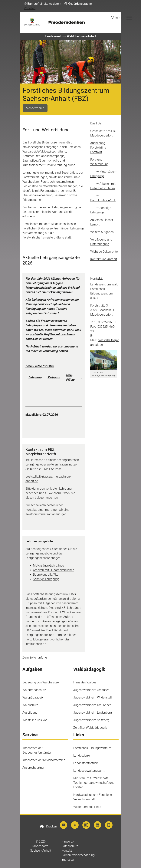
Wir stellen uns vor (35, 720)
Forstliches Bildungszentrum (92, 748)
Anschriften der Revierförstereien (44, 760)
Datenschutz (70, 846)
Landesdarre (82, 756)
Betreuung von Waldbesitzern (42, 682)
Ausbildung (30, 713)
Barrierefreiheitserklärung (78, 855)
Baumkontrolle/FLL (46, 575)
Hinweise (67, 842)
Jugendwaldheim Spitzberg (91, 720)
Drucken (48, 827)
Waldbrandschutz (34, 690)
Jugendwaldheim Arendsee (91, 690)
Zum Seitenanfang (35, 658)
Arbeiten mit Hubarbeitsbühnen (54, 570)
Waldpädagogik (33, 697)
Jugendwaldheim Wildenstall (93, 697)
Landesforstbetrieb (86, 763)
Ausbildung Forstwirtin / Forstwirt (98, 148)
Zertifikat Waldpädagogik (90, 728)
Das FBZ (96, 123)
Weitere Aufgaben (102, 232)
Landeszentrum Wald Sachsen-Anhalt (70, 36)
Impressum (69, 860)
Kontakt (67, 851)
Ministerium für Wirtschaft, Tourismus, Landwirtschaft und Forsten (94, 783)
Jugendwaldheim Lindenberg (93, 713)
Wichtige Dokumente (104, 252)
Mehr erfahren (35, 108)
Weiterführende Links (87, 807)
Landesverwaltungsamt (89, 771)
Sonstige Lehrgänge (46, 579)
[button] (43, 4)
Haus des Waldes (85, 682)
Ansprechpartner (33, 768)
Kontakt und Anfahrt (104, 259)
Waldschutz (30, 705)
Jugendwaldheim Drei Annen (92, 705)
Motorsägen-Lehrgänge (48, 566)
